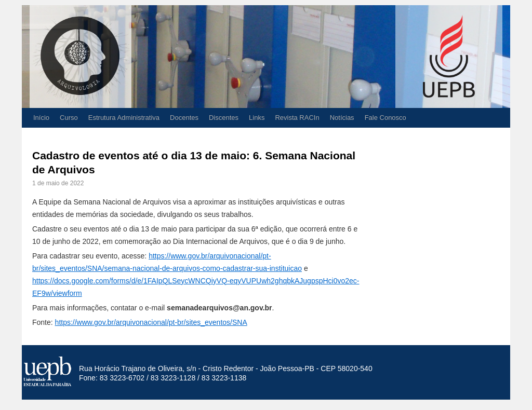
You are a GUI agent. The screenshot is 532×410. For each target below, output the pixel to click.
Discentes (224, 118)
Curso (69, 118)
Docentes (184, 118)
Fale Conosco (385, 118)
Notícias (342, 118)
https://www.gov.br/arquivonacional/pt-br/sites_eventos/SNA (151, 322)
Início (41, 118)
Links (257, 118)
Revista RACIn (297, 118)
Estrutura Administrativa (124, 118)
